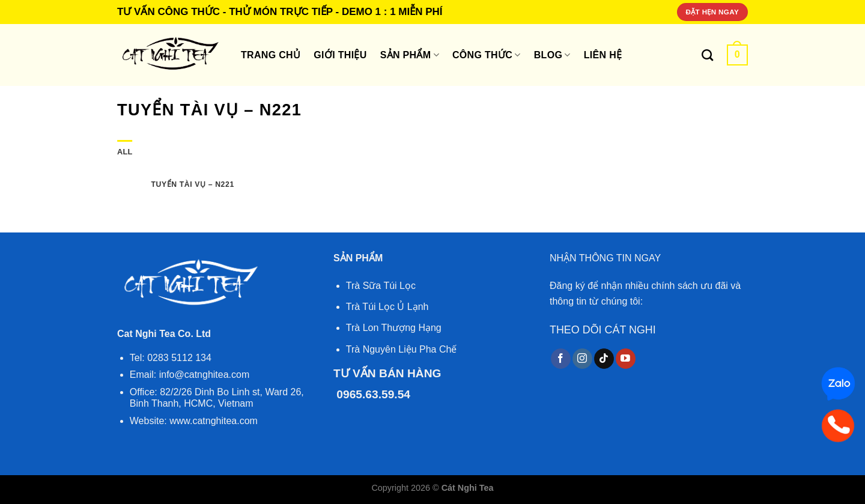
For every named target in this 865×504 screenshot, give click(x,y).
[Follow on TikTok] (604, 359)
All (125, 152)
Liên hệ (603, 55)
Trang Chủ (271, 55)
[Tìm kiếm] (707, 55)
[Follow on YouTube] (626, 359)
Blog (552, 55)
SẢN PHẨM (410, 55)
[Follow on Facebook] (561, 359)
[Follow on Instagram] (582, 359)
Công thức (487, 55)
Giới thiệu (340, 55)
